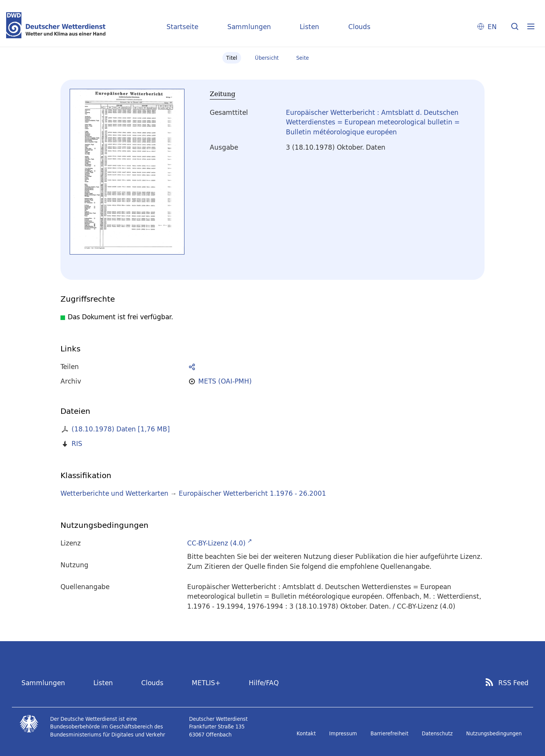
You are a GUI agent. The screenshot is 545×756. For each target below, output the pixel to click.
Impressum (343, 733)
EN (492, 27)
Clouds (359, 27)
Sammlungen (249, 27)
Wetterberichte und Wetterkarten (114, 493)
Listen (309, 27)
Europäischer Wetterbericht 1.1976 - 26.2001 (252, 493)
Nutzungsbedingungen (494, 733)
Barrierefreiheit (389, 733)
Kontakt (306, 733)
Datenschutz (437, 733)
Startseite (182, 27)
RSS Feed (513, 683)
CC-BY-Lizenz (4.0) (216, 543)
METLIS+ (206, 683)
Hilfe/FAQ (264, 683)
